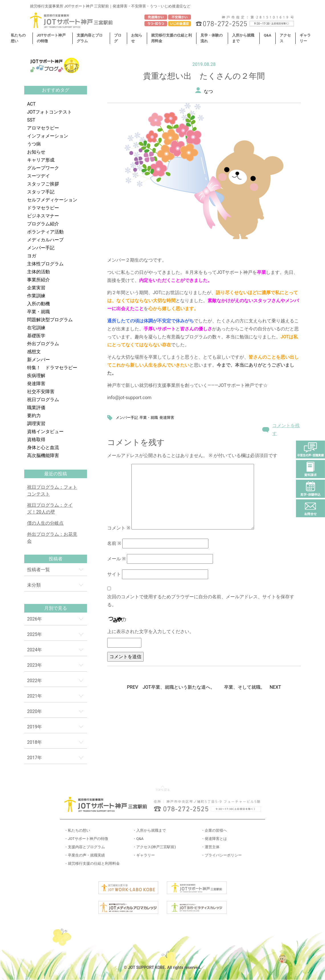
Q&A (267, 35)
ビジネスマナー (43, 216)
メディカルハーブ (45, 240)
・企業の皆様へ (214, 830)
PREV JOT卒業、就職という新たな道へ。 (171, 687)
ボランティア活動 (45, 232)
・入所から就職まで (149, 830)
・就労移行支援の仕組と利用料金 (92, 863)
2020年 (34, 711)
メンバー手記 (41, 248)
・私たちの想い (77, 830)
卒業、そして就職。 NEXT (253, 687)
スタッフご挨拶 (43, 184)
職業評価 (36, 408)
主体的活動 (38, 272)
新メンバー (38, 360)
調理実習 (36, 424)
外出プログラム (43, 344)
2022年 (34, 681)
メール (116, 559)
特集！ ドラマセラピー (52, 368)
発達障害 (36, 384)
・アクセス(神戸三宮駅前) (154, 847)
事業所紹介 (38, 280)
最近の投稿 (56, 474)
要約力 (34, 416)
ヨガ (32, 256)
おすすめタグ (56, 90)
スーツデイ (38, 176)
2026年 (34, 619)
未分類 (34, 585)
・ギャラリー (144, 855)
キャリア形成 (41, 160)
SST (31, 120)
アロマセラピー (43, 128)
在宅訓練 (36, 328)
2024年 (34, 650)
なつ (208, 91)
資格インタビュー (45, 432)
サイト (114, 574)
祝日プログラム (43, 400)
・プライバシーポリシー (221, 855)
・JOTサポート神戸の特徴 (86, 839)
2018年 (34, 742)
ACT (31, 104)
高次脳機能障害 (43, 455)
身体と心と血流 (43, 447)
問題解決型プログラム (50, 320)
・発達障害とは (214, 839)
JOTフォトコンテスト (49, 112)
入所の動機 (38, 304)
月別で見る (56, 608)
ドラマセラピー (43, 208)
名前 (114, 543)
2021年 (34, 696)
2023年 (34, 665)
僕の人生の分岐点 (45, 523)
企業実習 (36, 288)
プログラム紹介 (43, 224)
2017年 (34, 758)
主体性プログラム (45, 264)
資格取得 (36, 440)
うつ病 (34, 144)
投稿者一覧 (38, 570)
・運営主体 (210, 847)
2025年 (34, 634)
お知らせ (36, 152)
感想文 (34, 352)
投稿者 (56, 559)
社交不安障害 (41, 392)
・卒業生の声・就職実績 (85, 855)
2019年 (34, 727)
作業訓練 (36, 296)
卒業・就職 (38, 312)
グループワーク (43, 168)
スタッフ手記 (41, 192)
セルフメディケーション (52, 200)
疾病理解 (36, 376)
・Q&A (138, 839)
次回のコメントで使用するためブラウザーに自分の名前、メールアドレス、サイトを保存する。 (201, 601)
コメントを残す (286, 430)
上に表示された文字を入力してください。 (151, 632)
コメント (119, 528)
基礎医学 (36, 336)
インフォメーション (48, 136)
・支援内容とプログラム (85, 847)
